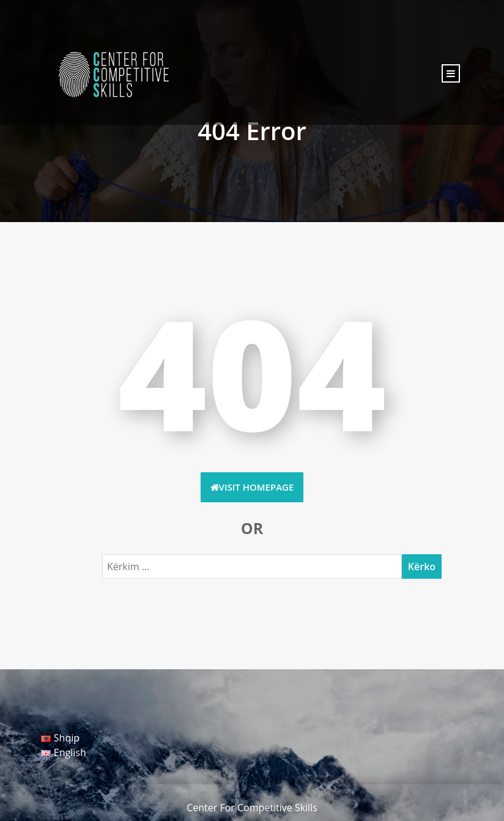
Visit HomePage (252, 487)
